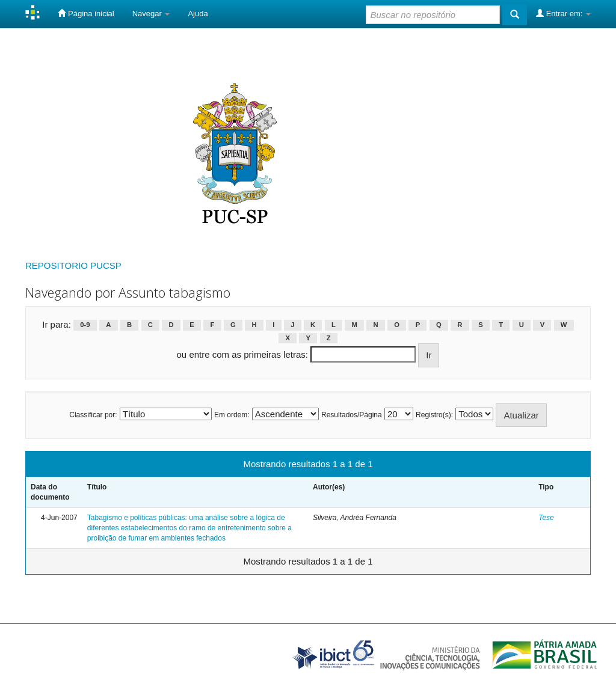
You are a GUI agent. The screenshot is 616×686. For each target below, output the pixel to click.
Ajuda (198, 14)
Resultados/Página (352, 415)
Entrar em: (563, 13)
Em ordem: (232, 415)
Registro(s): (434, 415)
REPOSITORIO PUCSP (73, 265)
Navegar (151, 14)
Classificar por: (93, 415)
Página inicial (86, 13)
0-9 (85, 325)
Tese (546, 518)
